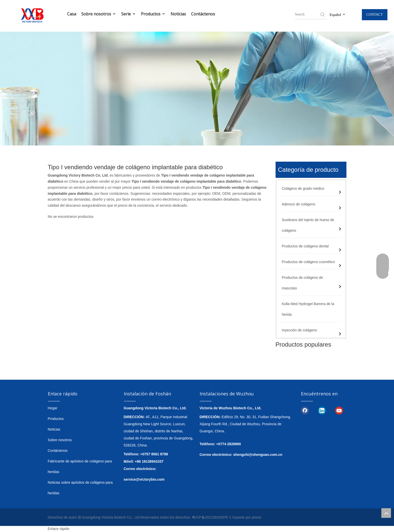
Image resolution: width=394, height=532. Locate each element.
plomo (257, 517)
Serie (129, 14)
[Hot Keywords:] (323, 14)
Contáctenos (203, 14)
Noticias (178, 14)
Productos (153, 14)
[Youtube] (339, 410)
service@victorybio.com (144, 479)
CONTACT (375, 15)
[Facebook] (305, 410)
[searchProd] (307, 14)
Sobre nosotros (99, 14)
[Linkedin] (322, 410)
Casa (72, 14)
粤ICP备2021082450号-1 (212, 517)
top (386, 513)
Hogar (53, 408)
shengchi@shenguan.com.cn (258, 455)
